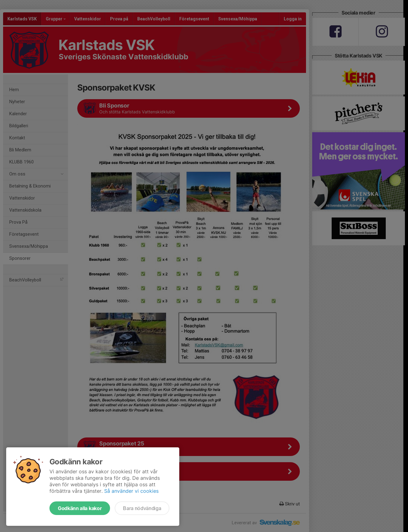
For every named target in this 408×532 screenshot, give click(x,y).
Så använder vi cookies (131, 491)
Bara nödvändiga (142, 508)
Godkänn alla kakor (80, 508)
